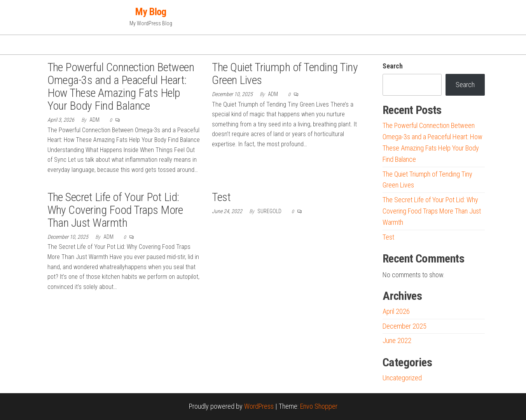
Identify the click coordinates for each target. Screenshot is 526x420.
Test (221, 197)
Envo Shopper (319, 406)
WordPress (259, 406)
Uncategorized (402, 378)
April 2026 (396, 311)
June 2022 (397, 340)
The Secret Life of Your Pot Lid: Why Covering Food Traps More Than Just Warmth (115, 210)
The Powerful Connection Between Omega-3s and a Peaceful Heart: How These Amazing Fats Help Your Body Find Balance (121, 86)
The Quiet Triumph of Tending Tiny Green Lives (285, 73)
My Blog (151, 12)
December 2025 (405, 326)
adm (95, 120)
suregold (270, 211)
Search (393, 66)
